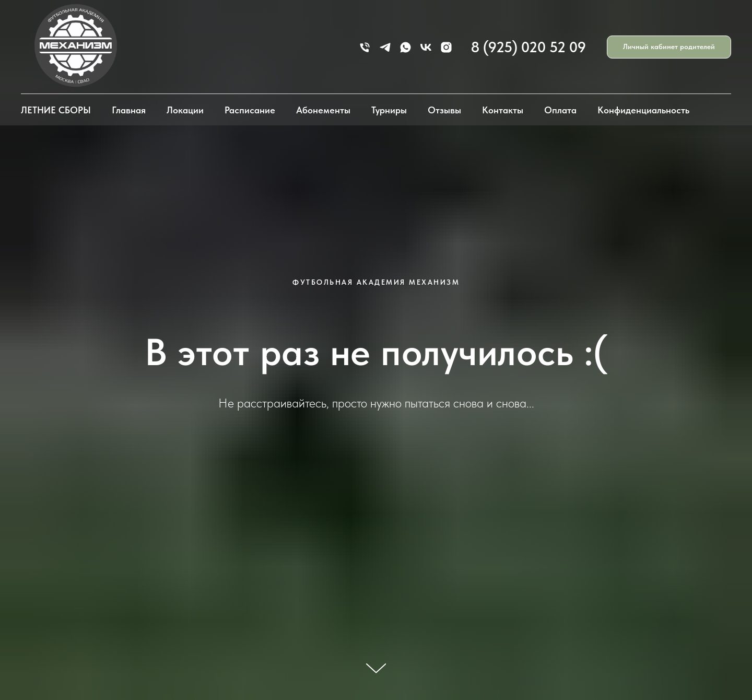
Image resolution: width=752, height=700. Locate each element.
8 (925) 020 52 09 (528, 47)
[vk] (426, 47)
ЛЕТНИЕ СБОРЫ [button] (56, 110)
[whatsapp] (406, 47)
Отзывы (444, 110)
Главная (129, 110)
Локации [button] (185, 110)
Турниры (389, 110)
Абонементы (323, 110)
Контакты (503, 110)
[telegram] (385, 47)
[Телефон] (365, 47)
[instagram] (446, 47)
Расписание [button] (250, 110)
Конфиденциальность (643, 110)
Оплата (560, 110)
